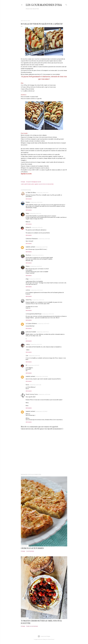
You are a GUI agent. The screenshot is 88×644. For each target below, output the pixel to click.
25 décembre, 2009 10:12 (36, 344)
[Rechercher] (66, 4)
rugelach (36, 184)
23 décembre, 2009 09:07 (42, 193)
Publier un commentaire (32, 626)
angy (27, 279)
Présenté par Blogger (44, 636)
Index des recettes (32, 9)
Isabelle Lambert (30, 247)
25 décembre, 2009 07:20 (43, 332)
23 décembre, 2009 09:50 (36, 202)
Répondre (29, 199)
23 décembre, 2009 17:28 (42, 247)
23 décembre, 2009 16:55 (44, 239)
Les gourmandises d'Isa (44, 5)
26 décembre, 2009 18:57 (42, 411)
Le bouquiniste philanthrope (34, 314)
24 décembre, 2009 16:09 (43, 324)
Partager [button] (23, 182)
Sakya (27, 213)
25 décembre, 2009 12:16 (34, 356)
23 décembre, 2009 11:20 (35, 213)
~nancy (28, 344)
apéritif (26, 184)
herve (27, 385)
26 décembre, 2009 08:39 (42, 376)
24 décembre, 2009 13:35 (48, 314)
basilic (29, 184)
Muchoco (28, 255)
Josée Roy (29, 300)
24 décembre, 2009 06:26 (37, 290)
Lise (27, 356)
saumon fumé (42, 184)
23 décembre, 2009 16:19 (37, 228)
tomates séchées (50, 184)
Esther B (28, 227)
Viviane (28, 202)
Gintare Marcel (51, 639)
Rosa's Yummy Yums (32, 394)
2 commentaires (30, 551)
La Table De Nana (31, 193)
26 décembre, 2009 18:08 (44, 394)
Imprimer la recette (26, 174)
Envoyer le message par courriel (34, 182)
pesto (33, 184)
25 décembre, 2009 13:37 (33, 365)
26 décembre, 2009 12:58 (35, 385)
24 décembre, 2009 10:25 (38, 300)
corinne (28, 290)
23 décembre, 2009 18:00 (38, 255)
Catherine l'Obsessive (32, 239)
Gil (26, 365)
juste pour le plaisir (31, 332)
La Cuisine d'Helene (31, 324)
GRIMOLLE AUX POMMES (32, 548)
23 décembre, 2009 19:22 (36, 266)
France (28, 266)
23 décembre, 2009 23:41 (35, 279)
